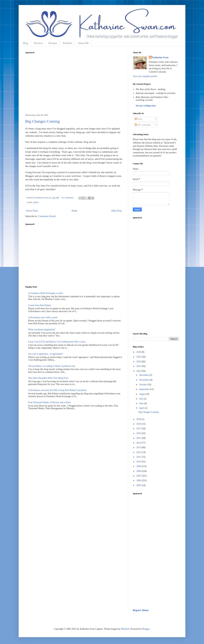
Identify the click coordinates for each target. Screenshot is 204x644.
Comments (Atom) (47, 216)
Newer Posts (32, 211)
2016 (139, 433)
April (142, 408)
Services (38, 43)
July (141, 399)
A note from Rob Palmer (40, 305)
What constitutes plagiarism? (42, 330)
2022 (139, 371)
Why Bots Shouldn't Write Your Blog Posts (48, 378)
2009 (139, 466)
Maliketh (125, 629)
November (144, 380)
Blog (26, 43)
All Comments (143, 125)
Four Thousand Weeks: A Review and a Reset (50, 402)
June (142, 403)
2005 (139, 485)
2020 (139, 419)
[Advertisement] (74, 86)
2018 (139, 424)
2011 (139, 457)
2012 (139, 452)
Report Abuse (141, 610)
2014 (139, 443)
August (143, 394)
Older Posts (117, 211)
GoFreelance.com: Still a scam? (43, 317)
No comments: (68, 198)
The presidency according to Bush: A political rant (52, 366)
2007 (139, 476)
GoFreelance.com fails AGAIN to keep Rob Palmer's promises (57, 390)
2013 (139, 447)
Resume (53, 43)
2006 (139, 480)
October (143, 385)
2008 (139, 471)
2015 (139, 438)
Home (75, 211)
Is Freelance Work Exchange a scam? (46, 293)
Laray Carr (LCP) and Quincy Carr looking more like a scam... (58, 342)
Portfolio (67, 43)
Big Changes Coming (43, 121)
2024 (139, 362)
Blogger (146, 629)
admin (36, 202)
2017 (139, 429)
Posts (139, 119)
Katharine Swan (160, 57)
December (144, 375)
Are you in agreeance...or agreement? (46, 354)
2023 (139, 366)
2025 (139, 357)
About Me (83, 43)
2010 (139, 462)
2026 (139, 352)
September (144, 389)
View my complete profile (145, 76)
